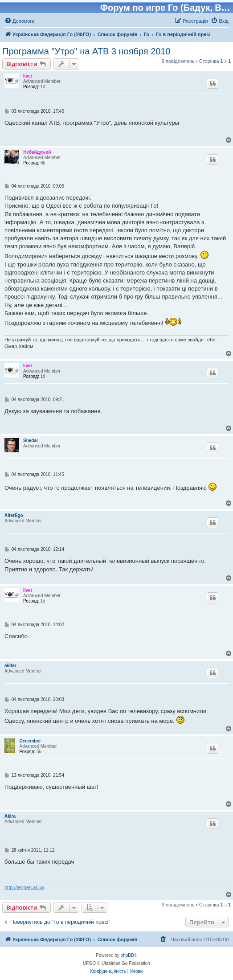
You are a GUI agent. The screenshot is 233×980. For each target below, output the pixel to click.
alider (10, 666)
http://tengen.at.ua (24, 887)
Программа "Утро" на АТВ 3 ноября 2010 (86, 51)
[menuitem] (19, 21)
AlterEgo (14, 515)
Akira (10, 816)
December (30, 741)
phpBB (127, 955)
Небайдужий (37, 152)
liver (28, 76)
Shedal (31, 441)
